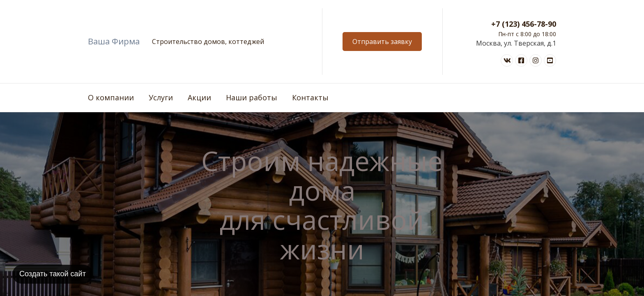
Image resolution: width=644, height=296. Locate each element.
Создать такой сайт (53, 274)
